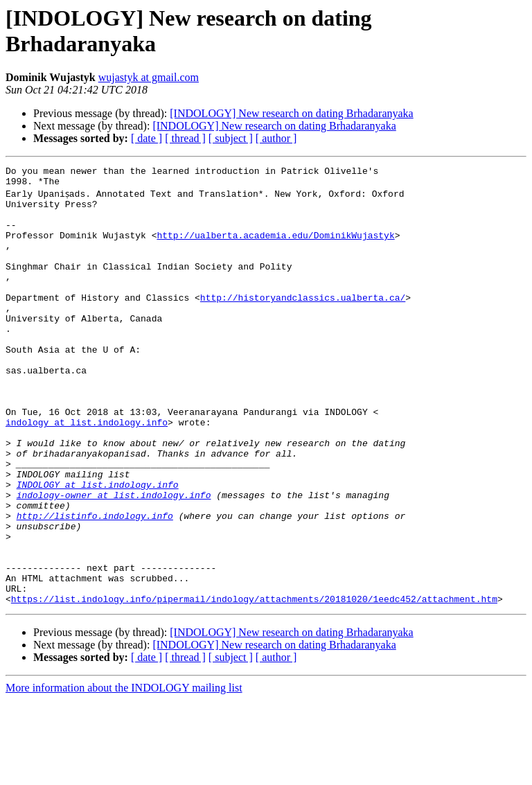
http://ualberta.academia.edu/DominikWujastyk (275, 247)
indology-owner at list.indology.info (114, 559)
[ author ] (276, 138)
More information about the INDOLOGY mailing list (124, 773)
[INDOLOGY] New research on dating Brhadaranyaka (291, 113)
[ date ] (147, 138)
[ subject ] (231, 138)
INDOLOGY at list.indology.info (98, 547)
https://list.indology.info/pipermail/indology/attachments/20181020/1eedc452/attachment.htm (254, 684)
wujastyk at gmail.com (149, 77)
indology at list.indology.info (87, 472)
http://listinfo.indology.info (95, 584)
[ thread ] (185, 138)
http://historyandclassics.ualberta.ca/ (303, 322)
